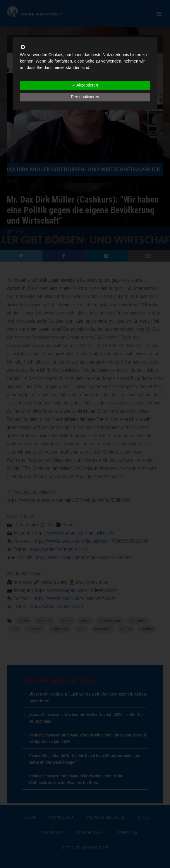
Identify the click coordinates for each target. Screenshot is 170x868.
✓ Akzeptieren (85, 85)
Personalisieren (85, 97)
